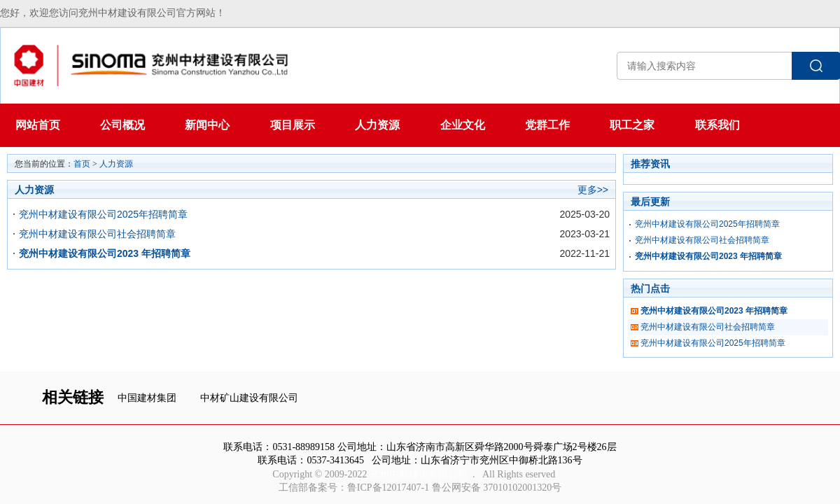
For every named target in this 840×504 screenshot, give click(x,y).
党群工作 (547, 125)
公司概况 (122, 125)
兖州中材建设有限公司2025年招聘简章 (103, 214)
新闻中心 (207, 125)
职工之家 (632, 125)
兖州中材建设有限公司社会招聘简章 (97, 234)
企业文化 (463, 125)
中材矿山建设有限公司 (249, 398)
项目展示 (293, 125)
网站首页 (38, 125)
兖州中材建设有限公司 (419, 474)
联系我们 (717, 125)
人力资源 (377, 125)
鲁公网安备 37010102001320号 (497, 488)
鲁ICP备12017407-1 (388, 488)
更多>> (593, 190)
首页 (82, 164)
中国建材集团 (147, 398)
